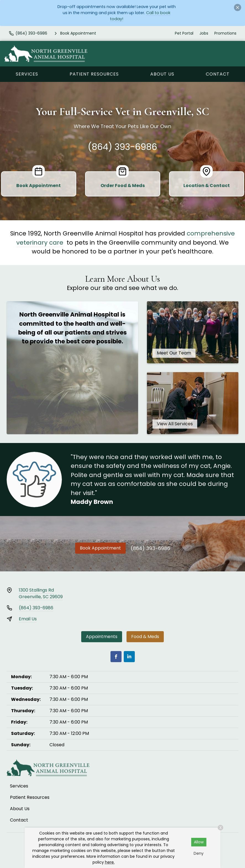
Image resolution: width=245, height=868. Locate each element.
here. (110, 862)
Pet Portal (184, 33)
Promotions (225, 33)
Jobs (204, 33)
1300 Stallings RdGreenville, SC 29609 (41, 593)
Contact (218, 74)
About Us (162, 74)
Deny (199, 853)
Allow (199, 842)
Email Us (28, 619)
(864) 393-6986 (122, 147)
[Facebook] (116, 657)
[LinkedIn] (129, 657)
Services (27, 74)
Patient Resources (94, 74)
